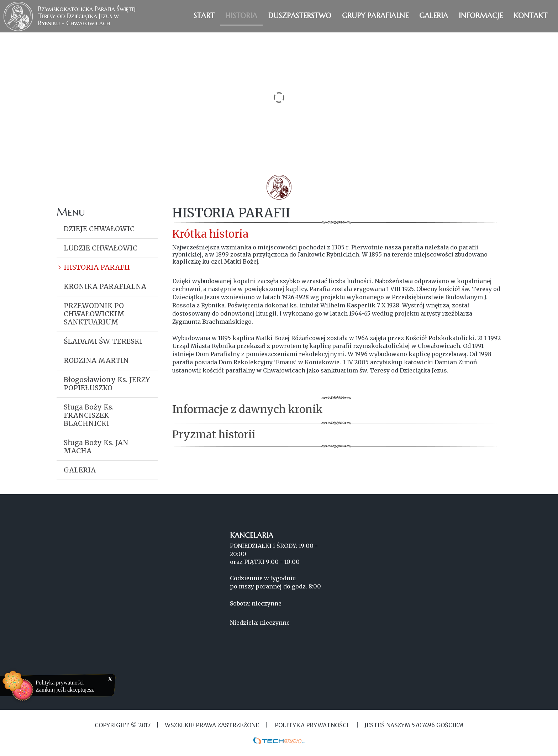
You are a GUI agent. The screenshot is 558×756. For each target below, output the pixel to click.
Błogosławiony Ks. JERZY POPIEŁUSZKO (107, 384)
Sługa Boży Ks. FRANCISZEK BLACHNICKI (89, 415)
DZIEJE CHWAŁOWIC (99, 229)
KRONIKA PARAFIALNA (105, 286)
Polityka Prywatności (312, 725)
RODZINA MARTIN (96, 360)
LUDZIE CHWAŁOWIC (101, 248)
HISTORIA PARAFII (97, 267)
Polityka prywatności (60, 683)
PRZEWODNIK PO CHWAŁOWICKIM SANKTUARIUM (94, 314)
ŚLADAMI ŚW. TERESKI (103, 341)
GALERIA (80, 470)
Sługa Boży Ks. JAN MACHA (96, 447)
